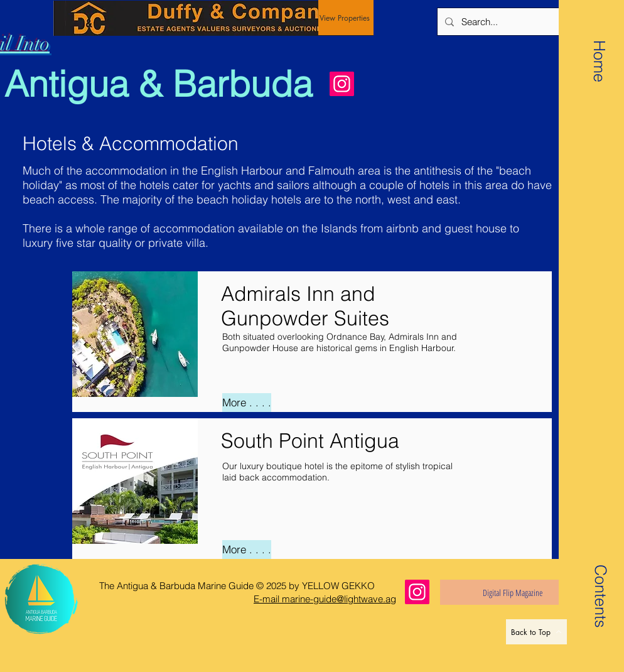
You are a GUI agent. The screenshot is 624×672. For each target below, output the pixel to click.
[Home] (600, 61)
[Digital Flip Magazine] (513, 592)
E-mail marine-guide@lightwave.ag (325, 599)
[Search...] (531, 22)
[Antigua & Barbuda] (164, 84)
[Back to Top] (536, 632)
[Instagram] (342, 84)
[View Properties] (346, 18)
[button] (600, 580)
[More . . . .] (247, 403)
